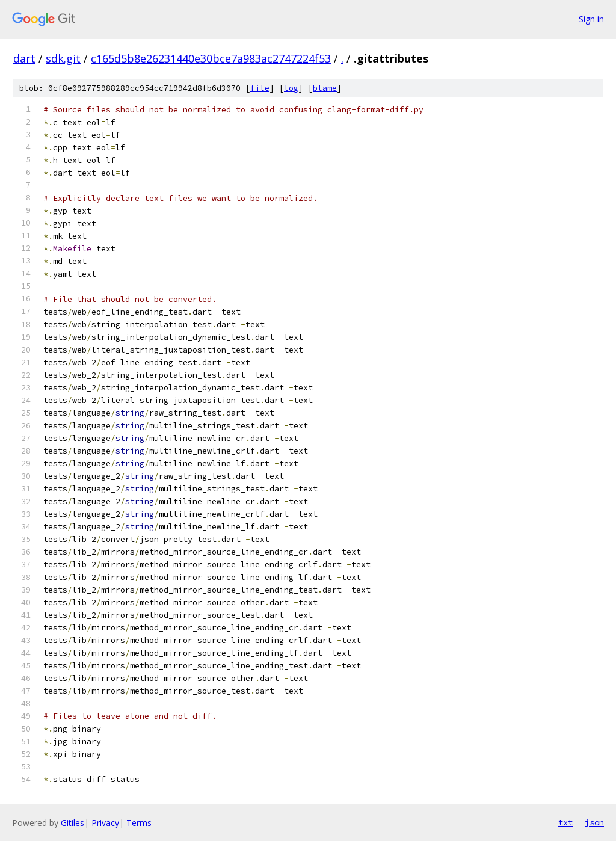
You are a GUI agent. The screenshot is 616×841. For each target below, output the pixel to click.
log (291, 88)
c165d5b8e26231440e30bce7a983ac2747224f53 (211, 58)
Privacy (105, 823)
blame (325, 88)
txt (565, 822)
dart (24, 58)
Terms (139, 823)
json (594, 822)
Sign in (591, 19)
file (260, 88)
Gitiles (72, 823)
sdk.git (63, 58)
